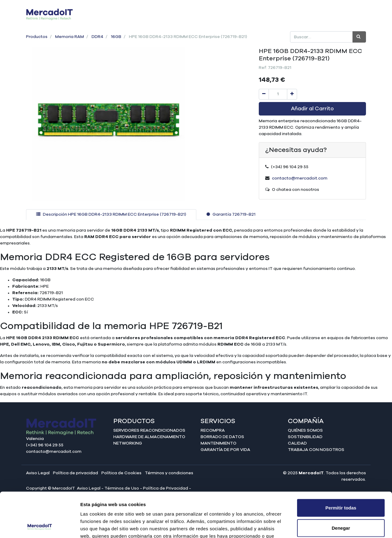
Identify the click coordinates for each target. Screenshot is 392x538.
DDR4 (97, 37)
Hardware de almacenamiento (149, 437)
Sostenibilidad (305, 437)
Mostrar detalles (332, 526)
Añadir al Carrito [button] (312, 109)
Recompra (213, 430)
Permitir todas (341, 466)
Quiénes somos (305, 430)
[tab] (111, 215)
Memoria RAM (70, 37)
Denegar (341, 486)
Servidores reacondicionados (149, 430)
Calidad (297, 443)
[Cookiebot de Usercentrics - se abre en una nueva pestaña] (40, 526)
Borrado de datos (222, 437)
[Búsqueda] (359, 37)
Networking (128, 443)
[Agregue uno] (292, 94)
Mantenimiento (219, 443)
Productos (37, 37)
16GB (116, 37)
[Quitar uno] (264, 94)
